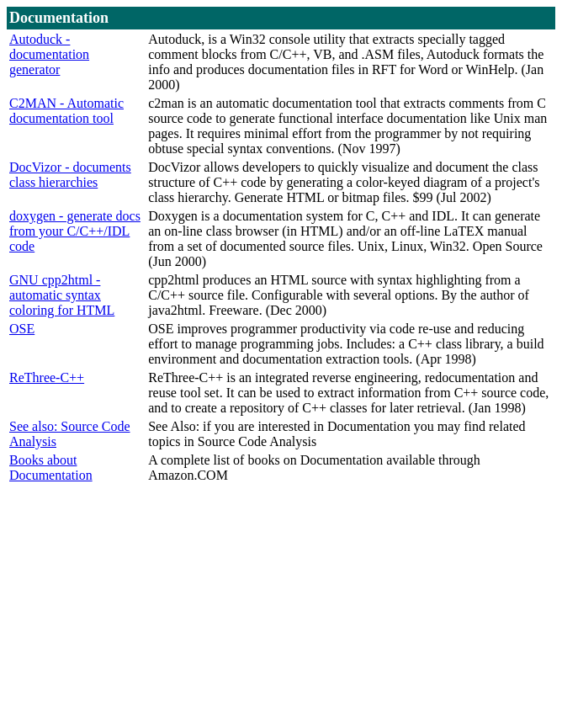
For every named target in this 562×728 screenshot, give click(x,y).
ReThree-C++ (47, 377)
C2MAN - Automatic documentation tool (66, 111)
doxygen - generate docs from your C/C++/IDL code (75, 231)
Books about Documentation (51, 468)
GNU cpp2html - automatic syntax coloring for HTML (62, 295)
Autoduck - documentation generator (49, 54)
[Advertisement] (284, 603)
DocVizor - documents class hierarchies (70, 175)
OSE (22, 329)
